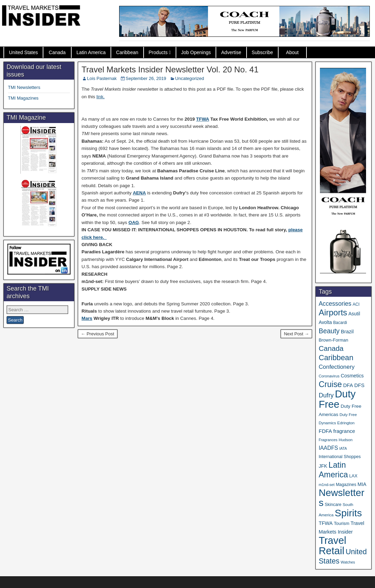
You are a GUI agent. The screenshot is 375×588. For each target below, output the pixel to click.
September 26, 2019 (146, 78)
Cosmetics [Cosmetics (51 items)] (352, 376)
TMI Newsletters (24, 87)
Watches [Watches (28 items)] (348, 562)
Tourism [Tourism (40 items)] (341, 523)
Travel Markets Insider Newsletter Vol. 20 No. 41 (170, 69)
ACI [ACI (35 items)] (356, 304)
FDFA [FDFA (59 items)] (325, 431)
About (293, 52)
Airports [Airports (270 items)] (333, 312)
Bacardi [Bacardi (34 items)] (340, 323)
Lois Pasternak (102, 78)
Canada (57, 52)
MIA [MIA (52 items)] (362, 484)
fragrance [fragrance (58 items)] (344, 431)
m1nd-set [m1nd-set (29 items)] (326, 485)
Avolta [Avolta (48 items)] (325, 322)
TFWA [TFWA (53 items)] (325, 523)
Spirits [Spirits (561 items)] (348, 513)
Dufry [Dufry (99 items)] (326, 395)
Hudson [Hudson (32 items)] (346, 440)
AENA (139, 193)
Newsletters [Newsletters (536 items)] (341, 498)
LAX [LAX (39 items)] (353, 476)
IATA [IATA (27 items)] (343, 448)
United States (23, 52)
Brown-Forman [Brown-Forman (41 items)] (333, 340)
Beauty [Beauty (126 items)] (329, 331)
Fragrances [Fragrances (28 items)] (328, 440)
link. (101, 97)
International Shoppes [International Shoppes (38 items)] (340, 457)
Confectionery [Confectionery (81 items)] (336, 367)
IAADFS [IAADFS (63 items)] (328, 448)
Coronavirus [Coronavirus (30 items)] (329, 376)
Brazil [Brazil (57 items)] (347, 332)
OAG (134, 222)
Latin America (91, 52)
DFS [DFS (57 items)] (360, 385)
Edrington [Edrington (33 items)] (346, 423)
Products (158, 52)
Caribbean (127, 52)
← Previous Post (98, 334)
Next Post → (296, 334)
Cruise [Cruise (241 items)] (330, 384)
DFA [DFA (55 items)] (348, 385)
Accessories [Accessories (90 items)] (335, 304)
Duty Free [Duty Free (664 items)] (337, 399)
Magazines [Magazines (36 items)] (346, 485)
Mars (87, 318)
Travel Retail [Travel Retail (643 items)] (332, 546)
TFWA (203, 119)
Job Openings (196, 52)
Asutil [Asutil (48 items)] (354, 314)
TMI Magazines (23, 98)
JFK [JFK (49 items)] (323, 466)
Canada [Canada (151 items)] (331, 348)
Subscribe (262, 52)
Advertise (231, 52)
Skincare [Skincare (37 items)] (333, 505)
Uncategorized (190, 78)
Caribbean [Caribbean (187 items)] (336, 358)
